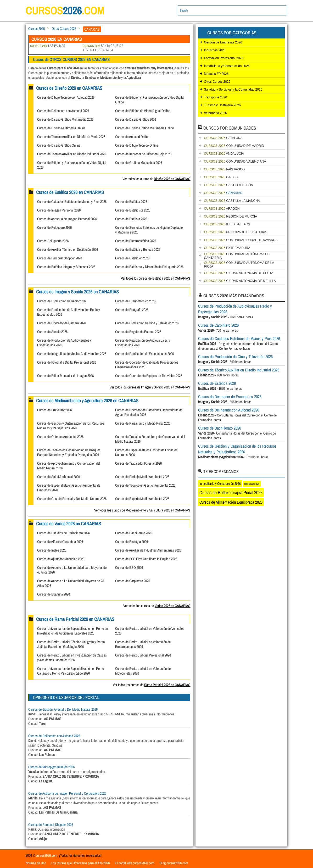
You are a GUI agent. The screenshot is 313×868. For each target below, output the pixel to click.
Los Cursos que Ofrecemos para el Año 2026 (80, 863)
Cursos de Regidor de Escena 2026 (138, 332)
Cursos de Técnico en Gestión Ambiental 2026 (145, 485)
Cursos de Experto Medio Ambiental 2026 (142, 499)
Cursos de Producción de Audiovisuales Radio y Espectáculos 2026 (235, 309)
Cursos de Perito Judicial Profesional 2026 (143, 655)
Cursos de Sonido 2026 (52, 332)
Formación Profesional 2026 (223, 58)
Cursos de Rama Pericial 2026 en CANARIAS (75, 619)
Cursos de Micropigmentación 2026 (51, 767)
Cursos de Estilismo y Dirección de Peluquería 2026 (149, 267)
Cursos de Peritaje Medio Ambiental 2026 (142, 477)
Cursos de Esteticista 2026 (133, 210)
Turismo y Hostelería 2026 (222, 105)
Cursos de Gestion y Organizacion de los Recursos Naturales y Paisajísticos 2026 (71, 426)
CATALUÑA (223, 138)
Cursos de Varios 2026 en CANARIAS (69, 524)
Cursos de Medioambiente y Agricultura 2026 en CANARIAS (87, 401)
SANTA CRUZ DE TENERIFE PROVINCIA (103, 48)
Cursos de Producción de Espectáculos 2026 (144, 354)
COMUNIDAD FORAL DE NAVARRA (241, 240)
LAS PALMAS (48, 46)
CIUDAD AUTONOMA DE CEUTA (239, 273)
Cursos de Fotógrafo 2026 (132, 310)
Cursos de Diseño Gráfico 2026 (136, 119)
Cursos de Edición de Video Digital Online (143, 111)
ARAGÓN (222, 209)
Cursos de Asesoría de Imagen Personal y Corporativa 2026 (67, 793)
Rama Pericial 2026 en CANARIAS (167, 685)
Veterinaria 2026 (215, 113)
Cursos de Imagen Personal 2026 (59, 210)
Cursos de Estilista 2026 (131, 219)
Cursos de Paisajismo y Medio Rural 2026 (143, 423)
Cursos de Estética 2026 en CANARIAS (70, 192)
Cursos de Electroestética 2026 (136, 241)
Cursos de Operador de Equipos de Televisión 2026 (149, 376)
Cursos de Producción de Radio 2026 (61, 301)
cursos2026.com (46, 855)
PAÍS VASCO (224, 169)
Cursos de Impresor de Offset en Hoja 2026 (143, 154)
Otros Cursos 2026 (64, 29)
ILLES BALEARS (227, 224)
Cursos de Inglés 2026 (52, 550)
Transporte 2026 (215, 97)
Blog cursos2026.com (174, 863)
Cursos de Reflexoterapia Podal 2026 (231, 493)
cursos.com (65, 11)
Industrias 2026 (215, 50)
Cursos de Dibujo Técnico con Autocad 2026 (66, 97)
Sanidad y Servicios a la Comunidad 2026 (233, 90)
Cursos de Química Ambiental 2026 (60, 437)
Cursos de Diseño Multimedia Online (61, 128)
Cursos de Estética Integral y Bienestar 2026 (66, 267)
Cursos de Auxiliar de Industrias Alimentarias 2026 (148, 550)
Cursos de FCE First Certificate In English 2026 (146, 559)
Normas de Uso (36, 863)
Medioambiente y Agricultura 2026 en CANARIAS (158, 510)
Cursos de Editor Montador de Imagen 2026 (65, 376)
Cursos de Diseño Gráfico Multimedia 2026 (65, 119)
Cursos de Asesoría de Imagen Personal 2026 (67, 219)
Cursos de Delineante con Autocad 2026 (63, 111)
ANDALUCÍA (224, 154)
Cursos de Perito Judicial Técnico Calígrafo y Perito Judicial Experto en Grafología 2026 (71, 644)
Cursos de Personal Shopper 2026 (60, 258)
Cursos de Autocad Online (132, 137)
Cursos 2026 (37, 29)
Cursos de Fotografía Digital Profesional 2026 (67, 362)
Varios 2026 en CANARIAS (172, 606)
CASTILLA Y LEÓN (228, 185)
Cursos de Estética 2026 (131, 202)
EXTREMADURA (227, 248)
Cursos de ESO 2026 (129, 567)
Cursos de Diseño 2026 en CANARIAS (69, 88)
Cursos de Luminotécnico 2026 (135, 301)
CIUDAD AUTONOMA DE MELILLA (240, 281)
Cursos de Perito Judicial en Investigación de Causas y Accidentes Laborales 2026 (72, 658)
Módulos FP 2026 (216, 74)
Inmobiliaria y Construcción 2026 (227, 66)
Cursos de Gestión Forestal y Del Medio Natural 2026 (72, 499)
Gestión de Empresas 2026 (223, 42)
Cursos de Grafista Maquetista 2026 (139, 163)
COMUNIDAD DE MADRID (234, 146)
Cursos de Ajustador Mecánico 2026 (61, 559)
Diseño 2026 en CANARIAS (172, 179)
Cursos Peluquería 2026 (53, 241)
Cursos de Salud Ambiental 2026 (58, 477)
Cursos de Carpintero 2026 (133, 581)
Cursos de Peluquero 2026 (54, 227)
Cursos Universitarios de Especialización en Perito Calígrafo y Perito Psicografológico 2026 (71, 671)
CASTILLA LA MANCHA (232, 201)
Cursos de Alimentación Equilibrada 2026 (231, 502)
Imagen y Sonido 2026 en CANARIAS (166, 387)
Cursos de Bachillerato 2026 (134, 533)
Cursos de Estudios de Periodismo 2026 (63, 533)
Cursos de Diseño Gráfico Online (59, 145)
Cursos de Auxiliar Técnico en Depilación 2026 (68, 249)
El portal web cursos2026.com (135, 863)
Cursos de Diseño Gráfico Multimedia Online (144, 128)
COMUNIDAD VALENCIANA (235, 162)
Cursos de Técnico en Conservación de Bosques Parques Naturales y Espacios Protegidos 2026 (69, 452)
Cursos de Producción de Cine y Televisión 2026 (147, 323)
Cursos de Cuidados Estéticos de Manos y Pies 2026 (72, 202)
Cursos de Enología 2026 (132, 542)
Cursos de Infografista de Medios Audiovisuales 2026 (72, 354)
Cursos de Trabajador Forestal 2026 (138, 463)
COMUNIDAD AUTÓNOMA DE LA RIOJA (239, 265)
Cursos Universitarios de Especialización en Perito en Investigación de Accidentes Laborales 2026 (72, 631)
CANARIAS (223, 193)
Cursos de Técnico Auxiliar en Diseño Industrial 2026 (72, 154)
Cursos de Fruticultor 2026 (54, 410)
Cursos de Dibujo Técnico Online (137, 145)
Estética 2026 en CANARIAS (171, 278)
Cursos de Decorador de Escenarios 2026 (230, 397)
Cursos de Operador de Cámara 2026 (62, 323)
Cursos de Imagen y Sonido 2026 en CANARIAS (77, 292)
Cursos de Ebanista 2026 (54, 594)
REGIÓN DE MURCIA (230, 216)
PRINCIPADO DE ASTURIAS (235, 232)
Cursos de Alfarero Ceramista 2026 (60, 542)
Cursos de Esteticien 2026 (132, 258)
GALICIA (221, 177)
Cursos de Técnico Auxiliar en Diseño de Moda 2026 (71, 137)
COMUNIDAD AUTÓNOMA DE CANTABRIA (237, 256)
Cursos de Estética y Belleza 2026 (138, 249)
